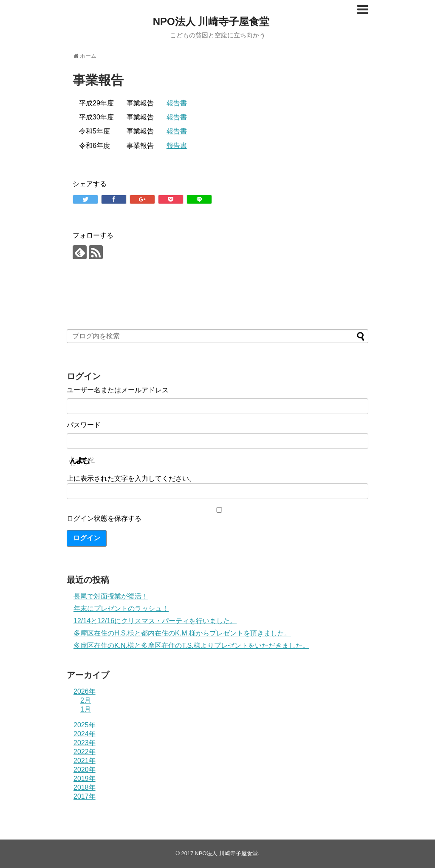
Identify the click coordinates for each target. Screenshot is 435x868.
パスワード (84, 425)
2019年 (85, 779)
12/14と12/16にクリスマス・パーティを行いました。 (155, 621)
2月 (86, 700)
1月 (86, 709)
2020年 (85, 770)
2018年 (85, 787)
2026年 (85, 691)
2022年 (85, 752)
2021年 (85, 761)
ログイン (87, 538)
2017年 (85, 796)
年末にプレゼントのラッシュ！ (121, 608)
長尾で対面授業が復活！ (111, 596)
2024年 (85, 734)
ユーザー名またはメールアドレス (118, 390)
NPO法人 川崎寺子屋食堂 (211, 21)
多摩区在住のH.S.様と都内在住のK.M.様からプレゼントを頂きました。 (182, 633)
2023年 (85, 743)
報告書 (177, 103)
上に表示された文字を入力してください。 (131, 478)
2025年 (85, 725)
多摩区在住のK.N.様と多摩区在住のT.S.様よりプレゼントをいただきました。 (191, 645)
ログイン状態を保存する (104, 518)
